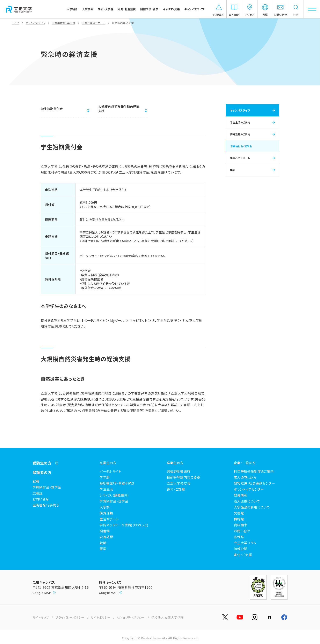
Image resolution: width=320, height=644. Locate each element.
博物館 (239, 519)
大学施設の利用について (252, 507)
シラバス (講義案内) (114, 495)
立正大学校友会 (179, 483)
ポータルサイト (110, 471)
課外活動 (106, 513)
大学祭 (105, 507)
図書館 (105, 531)
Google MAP (44, 593)
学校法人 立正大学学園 (167, 617)
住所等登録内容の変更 (184, 477)
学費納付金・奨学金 (63, 23)
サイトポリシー (101, 617)
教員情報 (241, 495)
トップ (16, 23)
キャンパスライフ (35, 23)
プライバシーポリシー (70, 617)
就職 (36, 481)
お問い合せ (41, 499)
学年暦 (105, 477)
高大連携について (247, 501)
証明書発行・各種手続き (117, 483)
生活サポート (109, 519)
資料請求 (241, 525)
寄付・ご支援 (176, 489)
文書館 (239, 513)
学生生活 (106, 489)
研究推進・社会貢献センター (254, 483)
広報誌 (38, 493)
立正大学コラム (245, 543)
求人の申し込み (245, 477)
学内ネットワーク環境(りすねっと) (124, 525)
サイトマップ (41, 617)
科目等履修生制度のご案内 (254, 471)
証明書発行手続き (46, 505)
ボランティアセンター (249, 489)
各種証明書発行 (179, 471)
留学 (103, 549)
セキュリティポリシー (131, 617)
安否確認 (106, 537)
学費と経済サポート (94, 23)
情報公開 (241, 549)
